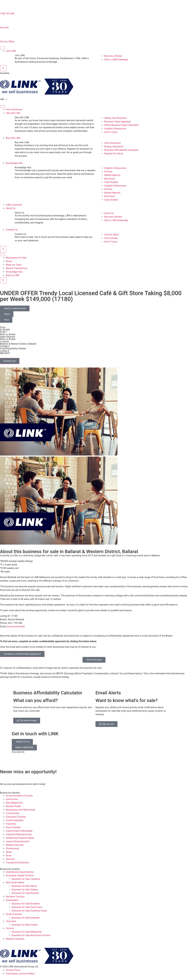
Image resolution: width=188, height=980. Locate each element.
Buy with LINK (13, 138)
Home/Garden (13, 827)
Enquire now (10, 361)
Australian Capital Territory (20, 875)
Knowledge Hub (14, 163)
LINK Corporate (14, 205)
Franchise (11, 824)
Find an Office (7, 42)
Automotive (12, 799)
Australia (5, 73)
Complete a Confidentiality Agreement (22, 654)
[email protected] (16, 627)
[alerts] (4, 778)
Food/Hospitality (15, 820)
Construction (13, 813)
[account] (4, 21)
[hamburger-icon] (2, 48)
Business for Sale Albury (24, 886)
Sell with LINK (13, 113)
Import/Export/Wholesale (19, 831)
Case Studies (111, 182)
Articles (108, 172)
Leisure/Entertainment (18, 841)
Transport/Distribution (17, 863)
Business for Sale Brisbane (26, 904)
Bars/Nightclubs (14, 803)
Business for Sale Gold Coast (27, 907)
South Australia (14, 914)
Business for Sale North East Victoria (31, 935)
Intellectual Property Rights (20, 838)
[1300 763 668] (4, 7)
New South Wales (15, 883)
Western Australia (15, 939)
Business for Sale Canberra (26, 879)
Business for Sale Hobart (25, 925)
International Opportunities (20, 872)
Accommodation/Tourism (19, 796)
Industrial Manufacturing (19, 834)
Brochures (110, 179)
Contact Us (12, 230)
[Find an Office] (4, 35)
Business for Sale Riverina (25, 893)
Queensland (12, 900)
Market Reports (112, 175)
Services (10, 859)
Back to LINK (13, 275)
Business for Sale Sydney (25, 890)
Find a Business (14, 110)
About (9, 261)
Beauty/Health (13, 806)
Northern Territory (15, 897)
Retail (9, 852)
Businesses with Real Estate (20, 810)
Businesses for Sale (16, 258)
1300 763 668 (7, 14)
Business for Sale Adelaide (26, 918)
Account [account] (4, 28)
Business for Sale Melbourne (27, 932)
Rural (9, 856)
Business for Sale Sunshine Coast (29, 911)
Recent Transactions (17, 268)
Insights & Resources (115, 168)
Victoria (10, 928)
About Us (11, 208)
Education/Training (16, 817)
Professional (12, 848)
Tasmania (11, 921)
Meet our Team (14, 265)
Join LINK (11, 51)
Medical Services (15, 845)
